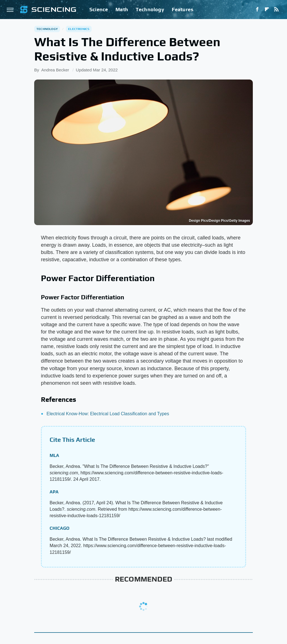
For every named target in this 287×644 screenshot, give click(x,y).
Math (122, 9)
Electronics (79, 29)
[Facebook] (257, 10)
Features (183, 9)
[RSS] (276, 10)
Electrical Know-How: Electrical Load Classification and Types (108, 414)
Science (99, 9)
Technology (150, 9)
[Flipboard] (267, 10)
